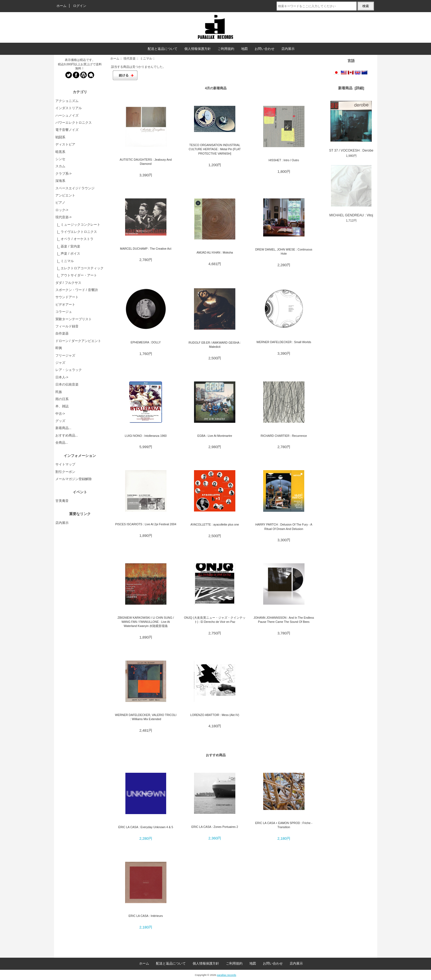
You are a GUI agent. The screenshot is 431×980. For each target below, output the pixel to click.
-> (64, 217)
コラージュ (64, 312)
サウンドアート (67, 297)
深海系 (60, 181)
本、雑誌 (62, 406)
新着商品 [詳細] (351, 88)
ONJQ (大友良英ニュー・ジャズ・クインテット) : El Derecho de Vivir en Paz (215, 620)
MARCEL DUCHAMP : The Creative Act (146, 249)
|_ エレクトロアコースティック (80, 268)
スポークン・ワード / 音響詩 (77, 290)
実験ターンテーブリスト (74, 319)
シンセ (60, 159)
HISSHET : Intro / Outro (284, 160)
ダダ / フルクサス (68, 283)
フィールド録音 (67, 326)
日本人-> (62, 377)
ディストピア (65, 144)
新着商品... (63, 428)
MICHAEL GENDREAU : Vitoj (351, 191)
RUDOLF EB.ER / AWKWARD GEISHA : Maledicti (215, 345)
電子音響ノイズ (67, 130)
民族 (59, 392)
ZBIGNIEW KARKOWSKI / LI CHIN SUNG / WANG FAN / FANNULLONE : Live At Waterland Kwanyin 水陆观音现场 (146, 622)
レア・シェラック (69, 370)
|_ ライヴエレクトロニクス (76, 232)
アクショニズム (67, 101)
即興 (59, 348)
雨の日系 (62, 399)
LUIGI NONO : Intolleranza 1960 (146, 436)
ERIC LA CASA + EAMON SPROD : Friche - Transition (284, 825)
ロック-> (62, 210)
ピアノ (60, 203)
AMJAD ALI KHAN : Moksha (215, 252)
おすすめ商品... (67, 435)
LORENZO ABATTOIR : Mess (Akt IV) (215, 715)
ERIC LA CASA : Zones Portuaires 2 (215, 827)
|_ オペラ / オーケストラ (74, 239)
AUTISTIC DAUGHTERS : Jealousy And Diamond (146, 162)
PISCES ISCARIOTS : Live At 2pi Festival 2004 (146, 524)
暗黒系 (60, 152)
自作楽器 (62, 333)
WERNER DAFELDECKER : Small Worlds (284, 342)
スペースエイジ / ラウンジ (75, 188)
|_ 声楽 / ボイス (68, 254)
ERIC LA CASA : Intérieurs (146, 916)
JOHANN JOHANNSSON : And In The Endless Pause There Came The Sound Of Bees (284, 620)
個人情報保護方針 (198, 49)
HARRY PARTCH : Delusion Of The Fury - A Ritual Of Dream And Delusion (284, 527)
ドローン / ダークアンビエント (78, 341)
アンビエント (65, 195)
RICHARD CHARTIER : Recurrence (284, 436)
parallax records (227, 975)
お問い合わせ (265, 49)
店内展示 (288, 49)
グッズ (60, 421)
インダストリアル (69, 108)
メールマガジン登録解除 (74, 479)
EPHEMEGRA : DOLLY (146, 342)
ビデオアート (65, 305)
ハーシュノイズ (67, 115)
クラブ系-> (64, 174)
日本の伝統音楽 (67, 384)
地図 (244, 49)
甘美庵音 (62, 501)
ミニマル (146, 58)
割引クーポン (65, 472)
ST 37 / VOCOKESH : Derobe (351, 127)
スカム (60, 166)
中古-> (60, 414)
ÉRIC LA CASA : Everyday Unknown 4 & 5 (146, 827)
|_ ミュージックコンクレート (78, 225)
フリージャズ (65, 356)
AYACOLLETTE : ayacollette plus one (215, 524)
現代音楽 (130, 58)
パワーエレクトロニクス (74, 123)
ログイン (80, 6)
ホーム (61, 6)
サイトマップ (65, 464)
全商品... (62, 443)
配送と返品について (163, 49)
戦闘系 (60, 137)
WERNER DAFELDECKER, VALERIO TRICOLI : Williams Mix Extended (146, 717)
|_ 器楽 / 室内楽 (68, 246)
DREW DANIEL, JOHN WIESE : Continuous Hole (284, 251)
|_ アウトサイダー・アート (76, 275)
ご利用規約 (226, 49)
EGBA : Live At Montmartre (215, 436)
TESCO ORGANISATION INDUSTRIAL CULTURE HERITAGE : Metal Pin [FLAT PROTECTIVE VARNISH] (215, 149)
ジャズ (60, 363)
